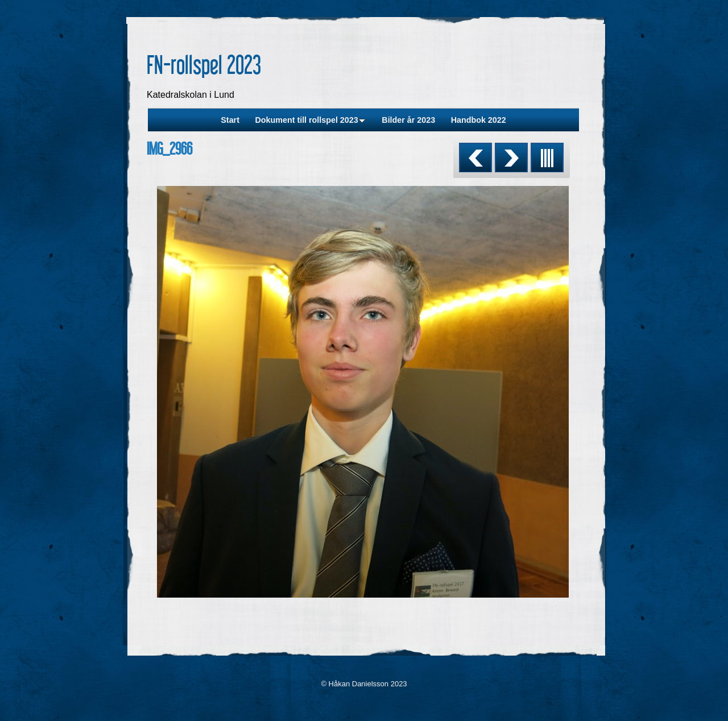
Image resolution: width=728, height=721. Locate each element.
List (547, 158)
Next (511, 158)
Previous (475, 158)
